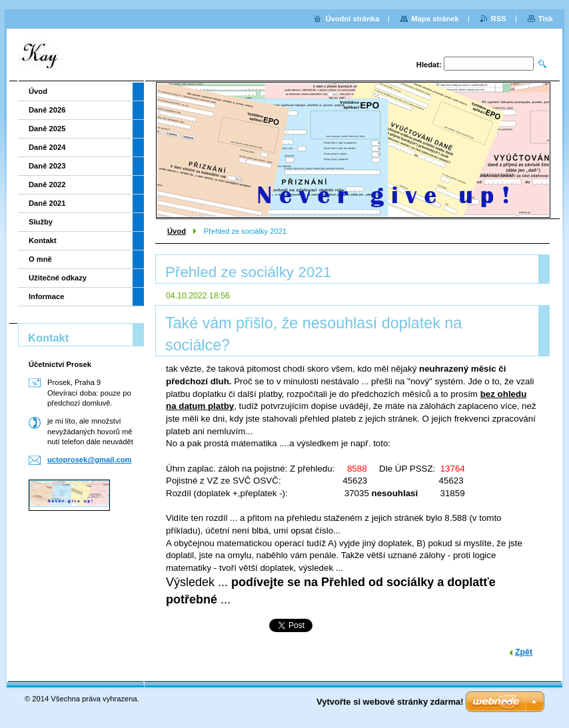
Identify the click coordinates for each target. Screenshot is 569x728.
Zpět (524, 652)
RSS (499, 19)
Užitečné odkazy (58, 278)
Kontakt (43, 240)
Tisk (546, 19)
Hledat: (429, 65)
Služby (41, 222)
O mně (40, 259)
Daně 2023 (47, 166)
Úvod (177, 231)
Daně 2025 (47, 129)
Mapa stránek (435, 19)
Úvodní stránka (352, 19)
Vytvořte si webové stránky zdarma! (390, 702)
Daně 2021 (47, 203)
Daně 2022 (47, 184)
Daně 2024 (47, 147)
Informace (46, 296)
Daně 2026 (47, 110)
